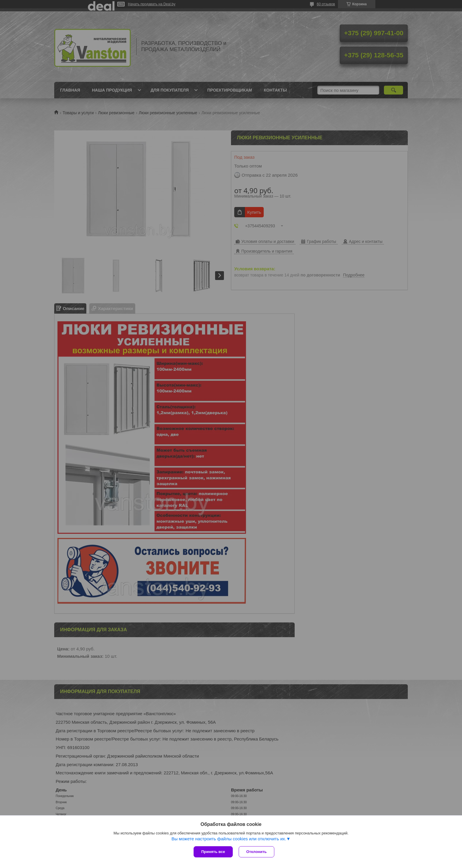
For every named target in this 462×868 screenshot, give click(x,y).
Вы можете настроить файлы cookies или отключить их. (229, 839)
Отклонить (256, 852)
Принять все (213, 852)
